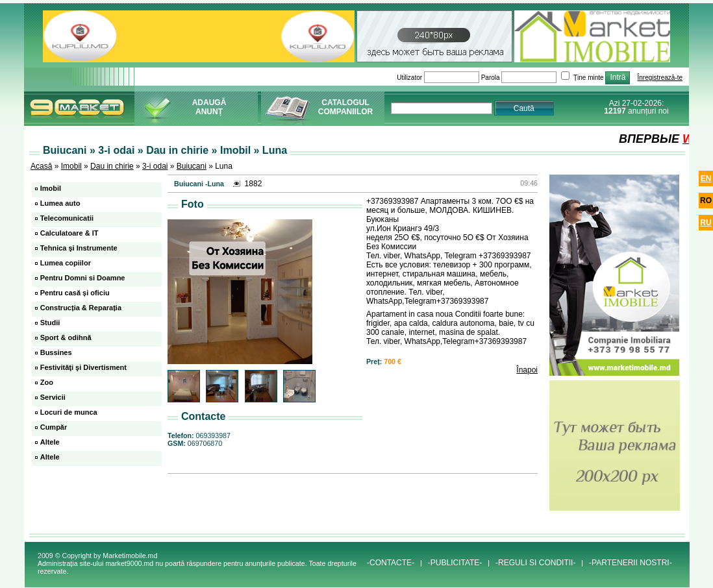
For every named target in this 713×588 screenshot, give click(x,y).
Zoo (47, 382)
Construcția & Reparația (81, 308)
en (706, 178)
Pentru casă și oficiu (75, 293)
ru (706, 223)
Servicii (53, 397)
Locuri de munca (69, 412)
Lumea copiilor (66, 263)
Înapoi (527, 370)
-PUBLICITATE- (455, 563)
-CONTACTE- (391, 563)
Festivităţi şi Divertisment (83, 367)
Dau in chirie (112, 166)
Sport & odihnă (66, 337)
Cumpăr (54, 427)
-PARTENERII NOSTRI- (631, 563)
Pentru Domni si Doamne (83, 278)
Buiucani (192, 166)
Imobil (71, 166)
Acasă (41, 166)
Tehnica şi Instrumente (79, 248)
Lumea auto (60, 203)
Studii (50, 323)
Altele (50, 442)
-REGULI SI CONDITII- (535, 563)
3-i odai (155, 166)
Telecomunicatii (67, 218)
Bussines (56, 352)
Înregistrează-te (660, 78)
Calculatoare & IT (69, 233)
